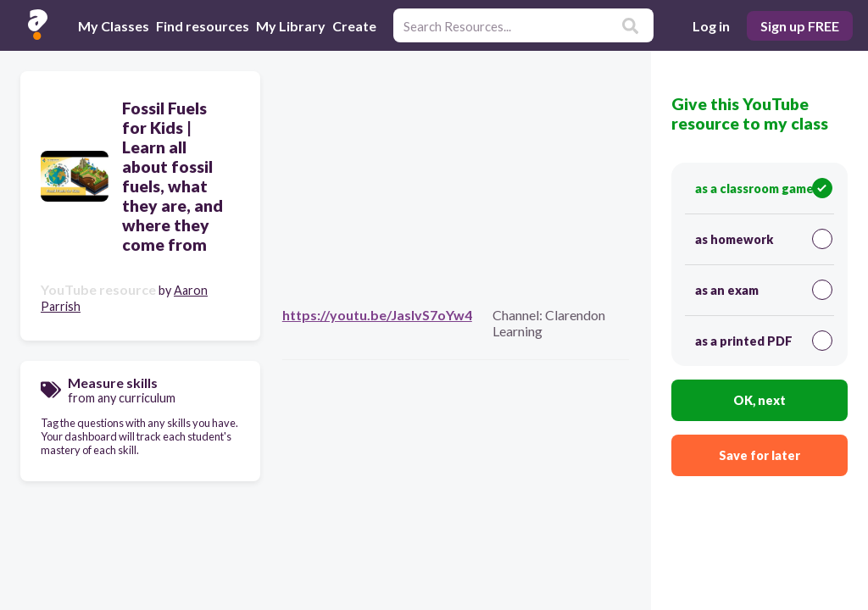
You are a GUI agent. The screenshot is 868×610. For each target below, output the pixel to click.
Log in (711, 26)
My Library (291, 26)
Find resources (203, 26)
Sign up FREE (800, 26)
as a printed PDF (764, 341)
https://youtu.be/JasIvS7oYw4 (377, 315)
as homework (764, 239)
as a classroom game (764, 188)
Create (354, 26)
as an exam (764, 290)
